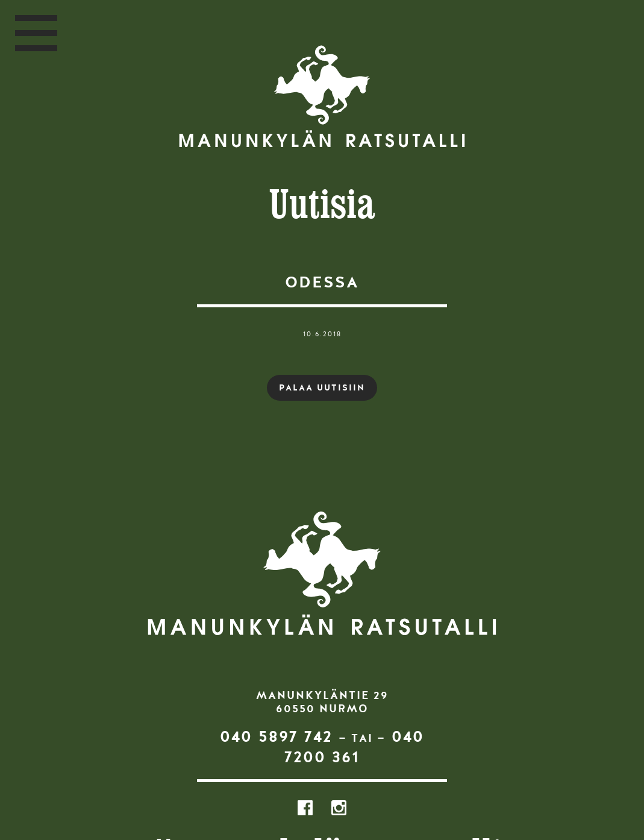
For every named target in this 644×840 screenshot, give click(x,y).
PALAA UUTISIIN (322, 387)
